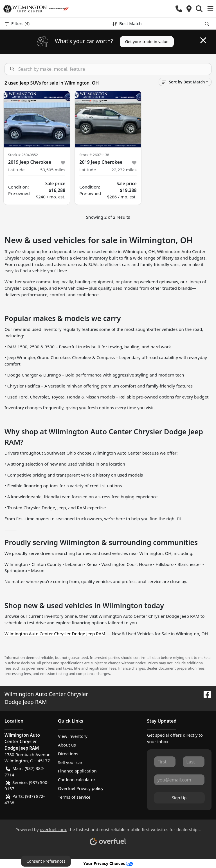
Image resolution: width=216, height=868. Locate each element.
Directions (68, 754)
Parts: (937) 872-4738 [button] (25, 799)
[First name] (165, 762)
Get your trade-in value (147, 42)
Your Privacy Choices (108, 863)
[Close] (203, 40)
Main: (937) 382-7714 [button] (24, 771)
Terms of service (74, 797)
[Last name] (194, 762)
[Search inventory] (108, 69)
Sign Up (179, 798)
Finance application (77, 771)
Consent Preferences (46, 861)
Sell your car (70, 762)
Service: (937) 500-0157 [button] (27, 785)
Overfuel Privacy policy (81, 788)
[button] (179, 9)
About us (67, 745)
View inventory (73, 736)
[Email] (179, 780)
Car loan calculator (77, 780)
